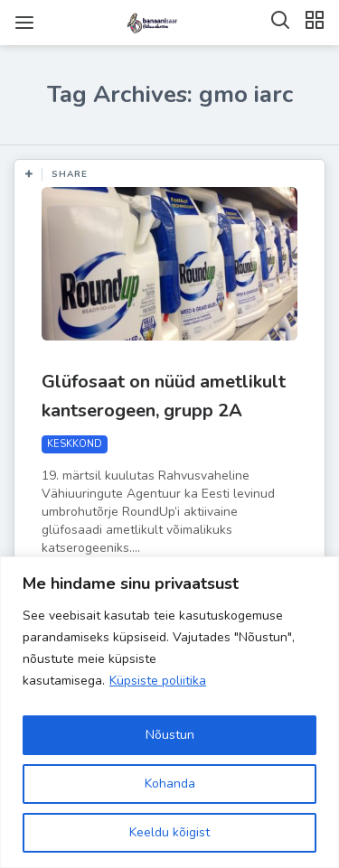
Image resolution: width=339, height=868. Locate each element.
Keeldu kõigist (169, 832)
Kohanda (170, 784)
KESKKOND (75, 444)
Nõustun (170, 735)
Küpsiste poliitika (158, 681)
